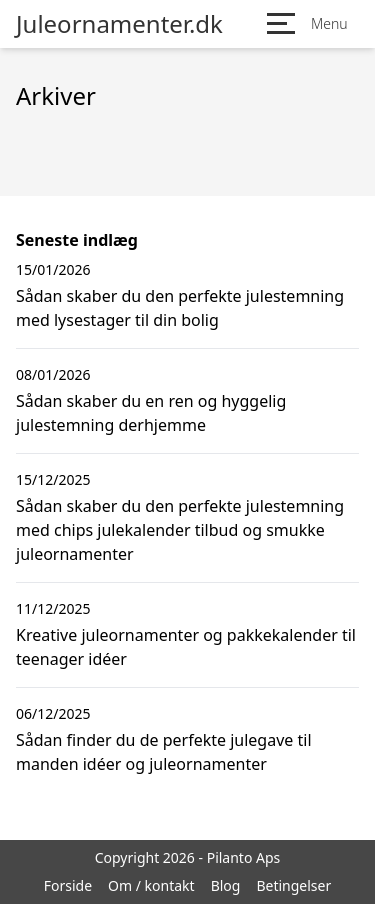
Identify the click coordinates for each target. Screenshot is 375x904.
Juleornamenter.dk (119, 24)
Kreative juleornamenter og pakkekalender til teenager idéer (186, 647)
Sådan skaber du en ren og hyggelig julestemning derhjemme (151, 413)
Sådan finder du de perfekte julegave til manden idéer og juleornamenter (164, 752)
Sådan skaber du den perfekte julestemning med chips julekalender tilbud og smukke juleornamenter (180, 530)
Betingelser (293, 885)
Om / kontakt (151, 885)
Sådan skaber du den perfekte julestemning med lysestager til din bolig (180, 308)
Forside (68, 885)
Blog (226, 885)
